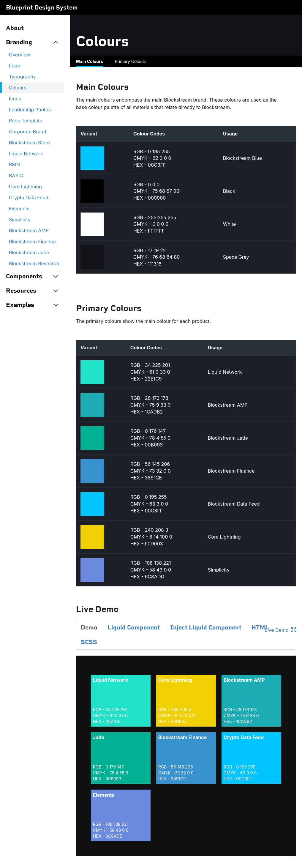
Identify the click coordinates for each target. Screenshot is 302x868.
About (15, 28)
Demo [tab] (89, 627)
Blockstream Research (34, 263)
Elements (19, 209)
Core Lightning (25, 187)
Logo (15, 66)
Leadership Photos (30, 110)
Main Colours (90, 61)
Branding (19, 42)
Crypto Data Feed (29, 198)
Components (24, 276)
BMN (14, 165)
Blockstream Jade (29, 252)
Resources (21, 291)
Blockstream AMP (29, 231)
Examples (20, 305)
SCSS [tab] (89, 642)
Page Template (26, 121)
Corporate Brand (28, 132)
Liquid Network (26, 154)
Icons (15, 99)
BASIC (16, 176)
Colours (18, 88)
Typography (22, 77)
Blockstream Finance (32, 242)
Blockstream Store (29, 143)
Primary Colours (131, 61)
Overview (20, 55)
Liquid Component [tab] (134, 627)
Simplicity (20, 220)
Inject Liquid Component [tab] (206, 627)
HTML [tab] (260, 627)
